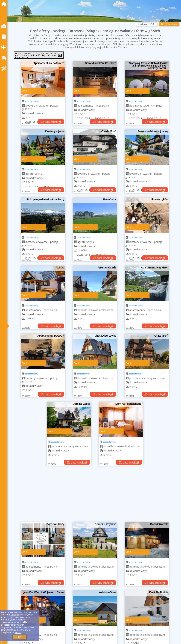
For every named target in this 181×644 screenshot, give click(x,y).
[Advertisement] (95, 496)
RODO (18, 632)
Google (15, 615)
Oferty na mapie (169, 24)
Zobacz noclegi (51, 122)
